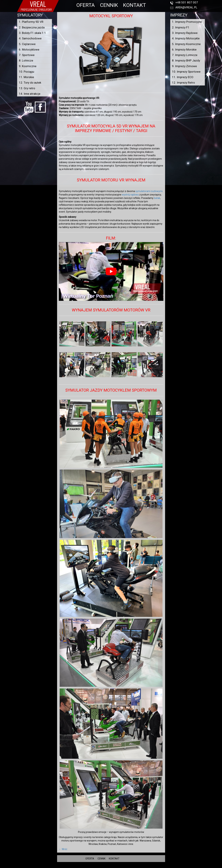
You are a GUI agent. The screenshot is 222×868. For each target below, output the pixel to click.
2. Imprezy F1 (181, 27)
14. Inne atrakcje (30, 94)
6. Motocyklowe (29, 50)
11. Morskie (26, 77)
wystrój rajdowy (130, 195)
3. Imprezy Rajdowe (185, 33)
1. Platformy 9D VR (31, 22)
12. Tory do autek (30, 83)
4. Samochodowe (30, 38)
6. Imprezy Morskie (184, 50)
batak (157, 198)
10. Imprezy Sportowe (186, 72)
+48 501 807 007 (187, 2)
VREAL (117, 866)
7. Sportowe (27, 55)
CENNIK (109, 5)
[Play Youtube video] (111, 271)
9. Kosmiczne (28, 66)
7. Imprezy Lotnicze (185, 55)
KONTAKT (134, 5)
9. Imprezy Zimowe (184, 66)
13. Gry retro (27, 88)
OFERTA (86, 5)
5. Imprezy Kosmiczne (186, 44)
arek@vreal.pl (186, 7)
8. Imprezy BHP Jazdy (186, 60)
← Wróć (63, 849)
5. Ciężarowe (27, 44)
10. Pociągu (26, 72)
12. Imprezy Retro (183, 83)
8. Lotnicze (26, 60)
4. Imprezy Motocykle (186, 38)
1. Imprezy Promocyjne (187, 22)
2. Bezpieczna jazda (32, 27)
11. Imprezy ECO (183, 77)
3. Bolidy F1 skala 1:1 (32, 33)
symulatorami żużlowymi (149, 191)
